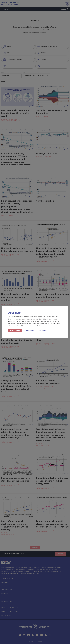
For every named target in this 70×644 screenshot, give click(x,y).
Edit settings (43, 330)
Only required (29, 330)
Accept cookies (15, 330)
